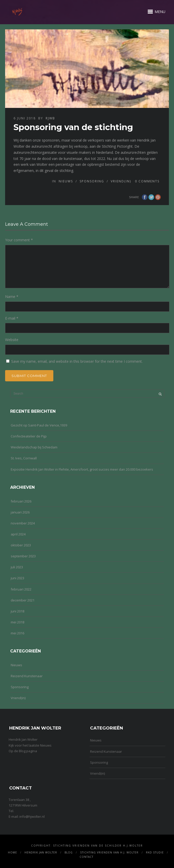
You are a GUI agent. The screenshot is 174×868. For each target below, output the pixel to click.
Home (13, 852)
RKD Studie (155, 852)
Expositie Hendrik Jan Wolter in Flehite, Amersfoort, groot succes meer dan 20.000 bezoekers (82, 469)
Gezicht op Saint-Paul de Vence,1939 (39, 425)
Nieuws (66, 181)
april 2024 (18, 534)
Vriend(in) (121, 181)
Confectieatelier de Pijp (29, 436)
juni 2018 (17, 611)
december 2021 (23, 600)
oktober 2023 (21, 545)
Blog (69, 852)
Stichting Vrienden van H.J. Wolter (109, 852)
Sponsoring (92, 181)
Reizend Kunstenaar (27, 676)
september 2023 (23, 556)
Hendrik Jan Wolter (41, 852)
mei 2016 (17, 633)
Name (12, 297)
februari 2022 (21, 589)
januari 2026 (20, 512)
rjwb (50, 118)
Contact (86, 857)
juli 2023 (17, 567)
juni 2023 (17, 578)
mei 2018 (17, 622)
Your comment (19, 240)
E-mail (12, 318)
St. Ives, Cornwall (24, 458)
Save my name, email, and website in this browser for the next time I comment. (77, 361)
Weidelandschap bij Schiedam (34, 447)
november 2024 (23, 523)
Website (12, 340)
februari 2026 (21, 501)
